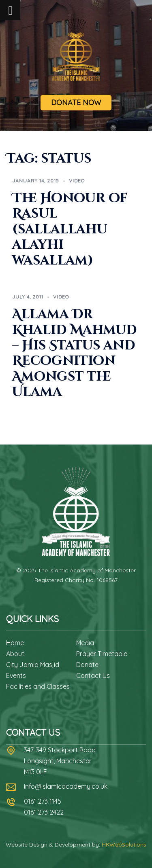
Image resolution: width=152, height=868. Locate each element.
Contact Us (93, 675)
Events (16, 675)
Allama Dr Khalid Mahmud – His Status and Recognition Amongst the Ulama (75, 353)
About (15, 654)
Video (77, 181)
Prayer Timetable (102, 654)
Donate (87, 665)
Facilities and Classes (38, 686)
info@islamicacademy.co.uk (66, 786)
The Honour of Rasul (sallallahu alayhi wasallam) (70, 230)
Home (15, 643)
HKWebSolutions (124, 845)
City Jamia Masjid (33, 665)
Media (85, 643)
